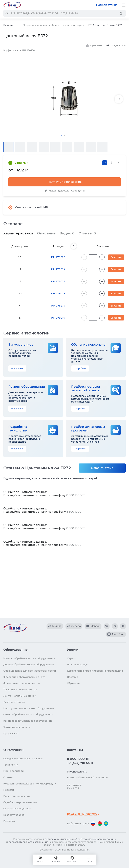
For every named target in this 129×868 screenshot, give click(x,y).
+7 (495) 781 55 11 (80, 763)
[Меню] (124, 5)
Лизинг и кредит (78, 665)
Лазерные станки (14, 702)
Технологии (11, 765)
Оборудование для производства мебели (30, 671)
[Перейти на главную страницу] (12, 5)
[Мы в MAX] (72, 860)
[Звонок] (56, 860)
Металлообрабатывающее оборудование (29, 658)
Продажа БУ (11, 733)
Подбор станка (107, 5)
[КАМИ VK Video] (55, 626)
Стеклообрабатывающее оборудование (28, 715)
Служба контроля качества (20, 802)
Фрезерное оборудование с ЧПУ (24, 677)
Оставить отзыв (102, 468)
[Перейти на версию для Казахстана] (106, 824)
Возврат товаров (14, 815)
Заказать (116, 257)
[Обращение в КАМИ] (40, 860)
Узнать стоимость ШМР (31, 207)
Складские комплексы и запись (23, 759)
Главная (8, 25)
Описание (46, 233)
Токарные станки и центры (20, 689)
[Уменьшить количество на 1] (84, 257)
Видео (67, 233)
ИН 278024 (58, 269)
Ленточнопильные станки (20, 696)
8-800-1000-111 (78, 759)
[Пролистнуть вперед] (74, 246)
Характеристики (18, 233)
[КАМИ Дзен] (123, 626)
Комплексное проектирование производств (95, 671)
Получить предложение (65, 182)
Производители (14, 771)
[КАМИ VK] (107, 626)
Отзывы (87, 233)
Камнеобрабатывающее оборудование (28, 721)
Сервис (72, 658)
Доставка (73, 677)
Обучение (73, 683)
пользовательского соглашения (28, 842)
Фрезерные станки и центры (22, 683)
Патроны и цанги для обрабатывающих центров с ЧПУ (57, 25)
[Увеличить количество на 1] (102, 257)
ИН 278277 (58, 318)
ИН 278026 (58, 293)
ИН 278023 (58, 257)
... (18, 25)
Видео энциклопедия (17, 796)
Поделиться (118, 45)
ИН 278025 (58, 281)
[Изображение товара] (64, 99)
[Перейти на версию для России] (93, 824)
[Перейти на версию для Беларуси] (100, 824)
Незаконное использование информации (30, 784)
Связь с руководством (17, 809)
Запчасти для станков (17, 727)
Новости (9, 790)
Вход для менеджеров (83, 814)
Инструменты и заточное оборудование (29, 708)
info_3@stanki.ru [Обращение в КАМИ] (77, 772)
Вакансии (9, 821)
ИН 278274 (58, 306)
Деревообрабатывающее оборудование (29, 665)
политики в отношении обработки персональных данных (80, 839)
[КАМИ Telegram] (115, 626)
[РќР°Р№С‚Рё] (7, 13)
